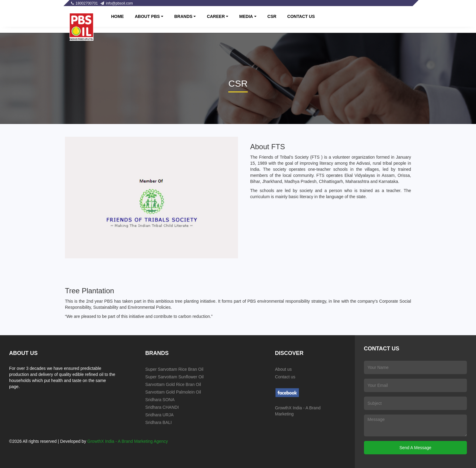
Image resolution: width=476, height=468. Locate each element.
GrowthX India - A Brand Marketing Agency (128, 441)
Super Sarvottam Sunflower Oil (175, 377)
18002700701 (84, 3)
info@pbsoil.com (117, 3)
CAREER (216, 16)
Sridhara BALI (159, 422)
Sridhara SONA (160, 400)
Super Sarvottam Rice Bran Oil (174, 369)
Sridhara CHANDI (162, 407)
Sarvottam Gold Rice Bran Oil (173, 384)
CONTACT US (301, 16)
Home (117, 16)
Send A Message (415, 448)
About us (283, 369)
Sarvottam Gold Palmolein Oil (173, 392)
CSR (272, 16)
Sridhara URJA (160, 415)
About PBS (147, 16)
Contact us (285, 377)
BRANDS (183, 16)
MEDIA (246, 16)
